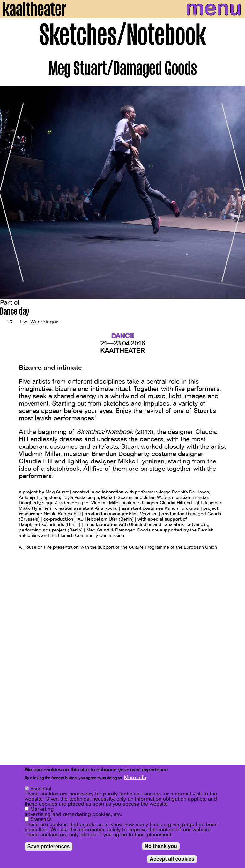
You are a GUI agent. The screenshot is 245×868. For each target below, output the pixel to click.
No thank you (161, 847)
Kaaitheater (122, 351)
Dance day (15, 312)
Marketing (42, 810)
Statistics (41, 820)
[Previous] (10, 192)
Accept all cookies (172, 860)
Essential (41, 789)
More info (135, 778)
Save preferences (49, 847)
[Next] (235, 192)
